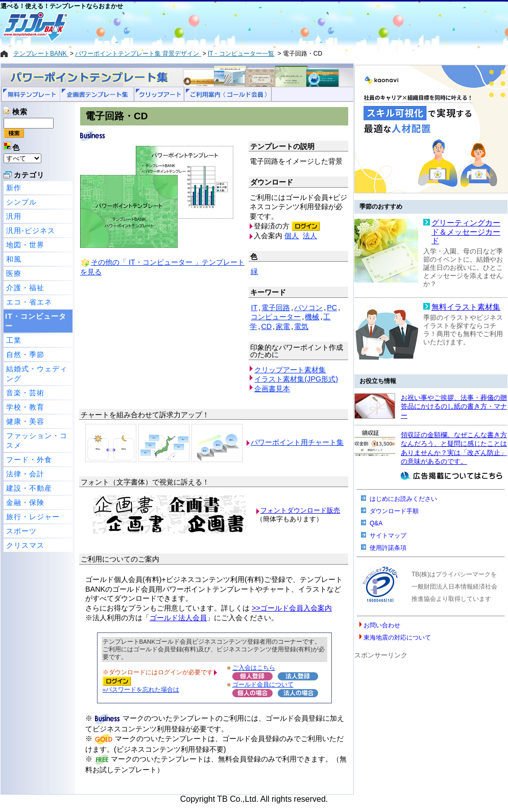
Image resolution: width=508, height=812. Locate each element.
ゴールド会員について (263, 684)
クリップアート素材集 (290, 370)
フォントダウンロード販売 (300, 510)
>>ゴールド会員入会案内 (292, 608)
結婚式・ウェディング (37, 374)
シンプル (21, 202)
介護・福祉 (25, 288)
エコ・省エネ (29, 302)
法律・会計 (25, 474)
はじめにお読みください (403, 499)
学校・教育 (25, 407)
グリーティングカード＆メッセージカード (466, 232)
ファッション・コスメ (37, 440)
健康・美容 (25, 421)
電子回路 (276, 308)
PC (332, 308)
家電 (283, 326)
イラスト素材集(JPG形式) (296, 379)
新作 (14, 188)
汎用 (14, 216)
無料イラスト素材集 (466, 307)
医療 (14, 273)
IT (254, 308)
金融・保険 (25, 502)
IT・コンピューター (36, 321)
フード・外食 (29, 460)
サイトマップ (388, 536)
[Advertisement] (217, 27)
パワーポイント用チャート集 (297, 442)
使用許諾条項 (388, 548)
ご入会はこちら (254, 667)
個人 (292, 236)
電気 (301, 326)
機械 (312, 317)
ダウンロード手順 (394, 511)
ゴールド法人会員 (178, 618)
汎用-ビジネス (31, 231)
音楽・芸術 (25, 393)
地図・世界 (25, 245)
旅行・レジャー (33, 517)
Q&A (376, 523)
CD (266, 326)
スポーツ (21, 531)
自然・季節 (25, 354)
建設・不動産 (29, 488)
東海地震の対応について (397, 638)
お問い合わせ (382, 625)
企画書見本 (272, 389)
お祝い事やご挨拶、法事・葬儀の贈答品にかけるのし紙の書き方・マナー (454, 407)
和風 (14, 259)
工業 (14, 340)
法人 (310, 236)
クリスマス (25, 545)
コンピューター (276, 317)
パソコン (308, 308)
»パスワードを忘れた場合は (141, 689)
